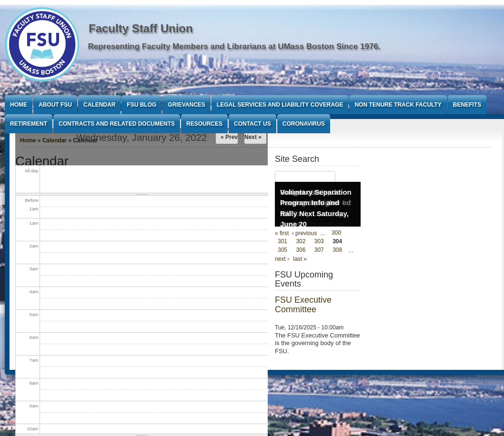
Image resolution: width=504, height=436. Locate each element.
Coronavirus (304, 124)
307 (319, 250)
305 (282, 250)
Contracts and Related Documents (117, 124)
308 (337, 250)
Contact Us (252, 124)
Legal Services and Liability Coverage (280, 105)
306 (301, 250)
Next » (253, 137)
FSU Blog (141, 105)
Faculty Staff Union (141, 28)
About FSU (55, 105)
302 (301, 242)
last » (300, 259)
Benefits (467, 105)
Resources (204, 124)
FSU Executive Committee (303, 305)
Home (19, 105)
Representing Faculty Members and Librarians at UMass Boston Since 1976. (234, 46)
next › (282, 259)
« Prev (229, 137)
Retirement (29, 124)
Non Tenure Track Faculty (398, 105)
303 (319, 242)
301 (282, 242)
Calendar (99, 105)
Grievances (186, 105)
